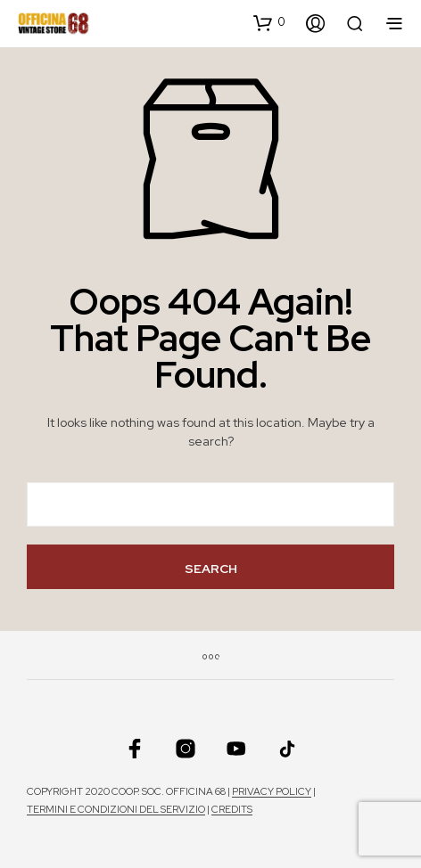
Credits (232, 810)
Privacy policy (272, 792)
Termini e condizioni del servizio (116, 810)
